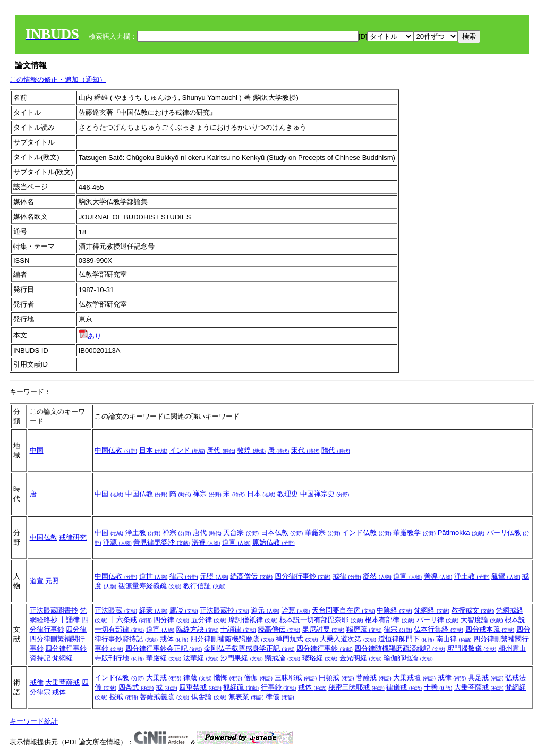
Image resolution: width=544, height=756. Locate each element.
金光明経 (361, 658)
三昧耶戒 (296, 678)
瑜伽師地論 (408, 658)
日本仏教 (282, 533)
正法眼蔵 (116, 610)
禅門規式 (297, 639)
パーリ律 (438, 620)
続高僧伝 (251, 576)
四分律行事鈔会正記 (164, 648)
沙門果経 (242, 658)
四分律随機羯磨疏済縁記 (400, 648)
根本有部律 (390, 620)
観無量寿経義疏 (150, 586)
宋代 (305, 450)
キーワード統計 (34, 721)
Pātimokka (461, 533)
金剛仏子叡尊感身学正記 (249, 648)
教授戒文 (473, 610)
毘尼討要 (324, 629)
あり (90, 336)
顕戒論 (282, 658)
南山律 (454, 639)
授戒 (124, 697)
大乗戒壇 (414, 678)
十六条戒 (131, 620)
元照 (52, 581)
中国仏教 (116, 450)
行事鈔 (279, 687)
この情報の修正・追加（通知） (58, 79)
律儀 (280, 697)
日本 (154, 450)
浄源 (117, 542)
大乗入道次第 (348, 639)
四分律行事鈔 (303, 576)
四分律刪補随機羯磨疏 (232, 639)
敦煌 (251, 450)
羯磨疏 (364, 629)
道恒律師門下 (406, 639)
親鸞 (506, 576)
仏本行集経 (439, 629)
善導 (438, 576)
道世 (154, 576)
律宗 (184, 576)
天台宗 (241, 533)
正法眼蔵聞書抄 (54, 610)
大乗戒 (164, 678)
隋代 (336, 450)
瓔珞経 (320, 658)
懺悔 (228, 678)
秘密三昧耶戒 (356, 687)
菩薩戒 (374, 678)
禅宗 (207, 494)
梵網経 (62, 658)
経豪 (154, 610)
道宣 (236, 542)
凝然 (377, 576)
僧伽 (258, 678)
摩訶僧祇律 (253, 620)
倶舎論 (209, 697)
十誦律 (69, 620)
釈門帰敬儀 (472, 648)
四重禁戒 (200, 687)
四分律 (76, 629)
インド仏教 (367, 533)
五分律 (209, 620)
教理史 (288, 494)
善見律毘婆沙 (161, 542)
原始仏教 (274, 542)
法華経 (201, 658)
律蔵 (198, 678)
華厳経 (164, 658)
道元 (265, 610)
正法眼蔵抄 (224, 610)
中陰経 (394, 610)
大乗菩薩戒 (62, 682)
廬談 (184, 610)
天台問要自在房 (343, 610)
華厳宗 (323, 533)
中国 (37, 450)
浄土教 (143, 533)
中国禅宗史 (325, 494)
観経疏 (241, 687)
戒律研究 (73, 537)
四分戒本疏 (490, 629)
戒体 (174, 639)
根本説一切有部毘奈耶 (321, 620)
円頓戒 (337, 678)
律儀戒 (404, 687)
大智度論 (482, 620)
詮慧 (296, 610)
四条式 (136, 687)
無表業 (246, 697)
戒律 (347, 576)
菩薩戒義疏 (164, 697)
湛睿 (206, 542)
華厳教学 (414, 533)
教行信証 (205, 586)
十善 (438, 687)
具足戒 (486, 678)
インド (187, 450)
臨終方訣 (198, 629)
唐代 (221, 450)
